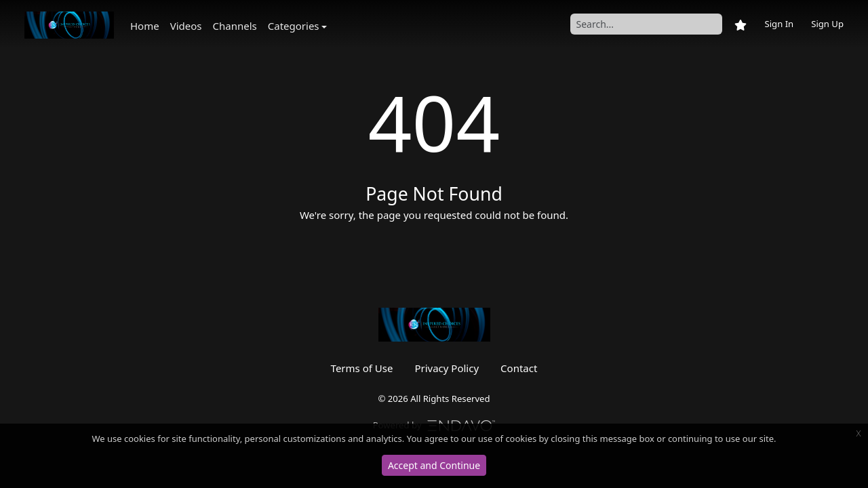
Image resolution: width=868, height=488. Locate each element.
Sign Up (827, 24)
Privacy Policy (447, 368)
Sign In (779, 24)
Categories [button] (294, 26)
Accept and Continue (434, 465)
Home (145, 26)
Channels (235, 26)
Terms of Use (362, 368)
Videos (186, 26)
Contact (519, 368)
